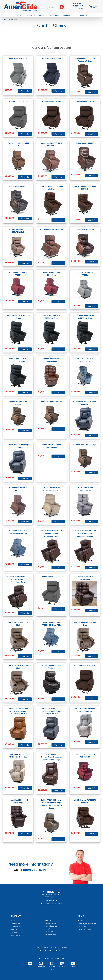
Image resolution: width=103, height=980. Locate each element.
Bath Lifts (48, 920)
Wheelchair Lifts (16, 935)
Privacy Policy (45, 951)
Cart (93, 7)
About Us (81, 921)
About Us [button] (83, 15)
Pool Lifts (48, 929)
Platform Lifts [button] (31, 15)
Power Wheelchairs (51, 926)
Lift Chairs (14, 932)
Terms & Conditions (57, 951)
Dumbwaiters (55, 15)
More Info (25, 91)
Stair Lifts (14, 921)
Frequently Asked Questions (87, 924)
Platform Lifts (15, 924)
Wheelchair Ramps (51, 935)
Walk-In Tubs (49, 932)
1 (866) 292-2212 (51, 900)
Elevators (14, 929)
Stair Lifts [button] (19, 15)
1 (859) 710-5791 (33, 870)
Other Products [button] (69, 15)
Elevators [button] (43, 15)
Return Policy (82, 927)
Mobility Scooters (50, 923)
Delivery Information (84, 929)
